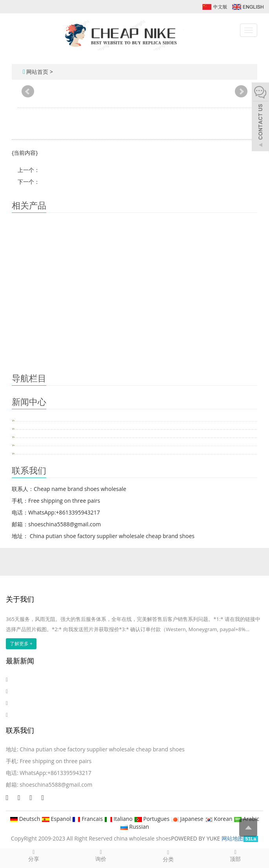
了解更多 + (21, 644)
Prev (28, 92)
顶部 (236, 855)
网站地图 (233, 838)
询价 (101, 855)
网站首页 (37, 72)
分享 (34, 855)
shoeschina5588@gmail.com (56, 785)
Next (241, 92)
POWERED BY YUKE (196, 838)
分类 (168, 856)
